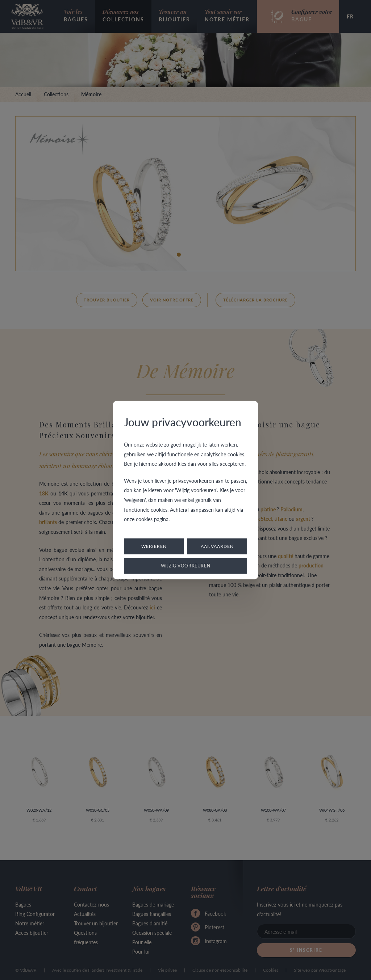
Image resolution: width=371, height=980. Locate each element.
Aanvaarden (217, 546)
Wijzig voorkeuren (186, 565)
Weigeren (154, 546)
